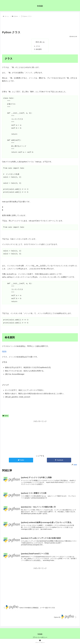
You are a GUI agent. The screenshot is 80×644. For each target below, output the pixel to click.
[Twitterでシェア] (21, 460)
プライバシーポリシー (40, 637)
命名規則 (39, 49)
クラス (38, 46)
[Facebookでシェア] (59, 460)
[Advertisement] (40, 24)
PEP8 (4, 352)
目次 (37, 42)
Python (5, 416)
